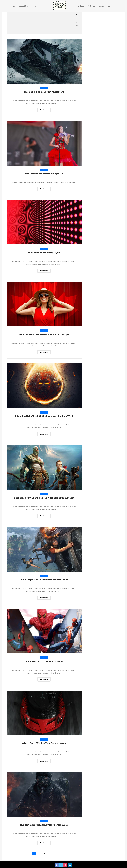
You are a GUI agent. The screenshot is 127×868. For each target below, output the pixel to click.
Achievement (106, 6)
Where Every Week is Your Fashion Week (44, 742)
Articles (92, 6)
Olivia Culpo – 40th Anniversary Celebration (44, 579)
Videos (81, 6)
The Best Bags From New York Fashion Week (44, 824)
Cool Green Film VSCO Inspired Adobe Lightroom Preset (44, 497)
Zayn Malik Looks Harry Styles (44, 252)
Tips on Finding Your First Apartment (44, 92)
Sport (44, 88)
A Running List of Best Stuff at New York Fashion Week (44, 416)
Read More (44, 110)
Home (13, 6)
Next (45, 852)
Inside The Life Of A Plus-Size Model (44, 661)
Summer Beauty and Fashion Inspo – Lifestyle (44, 334)
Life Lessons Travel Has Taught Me (44, 174)
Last (52, 852)
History (35, 6)
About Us (23, 6)
